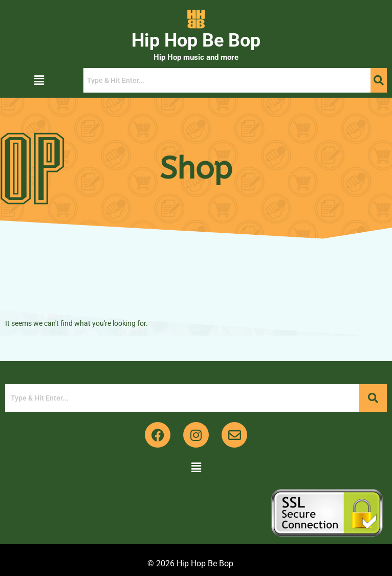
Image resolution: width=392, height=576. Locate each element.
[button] (39, 80)
